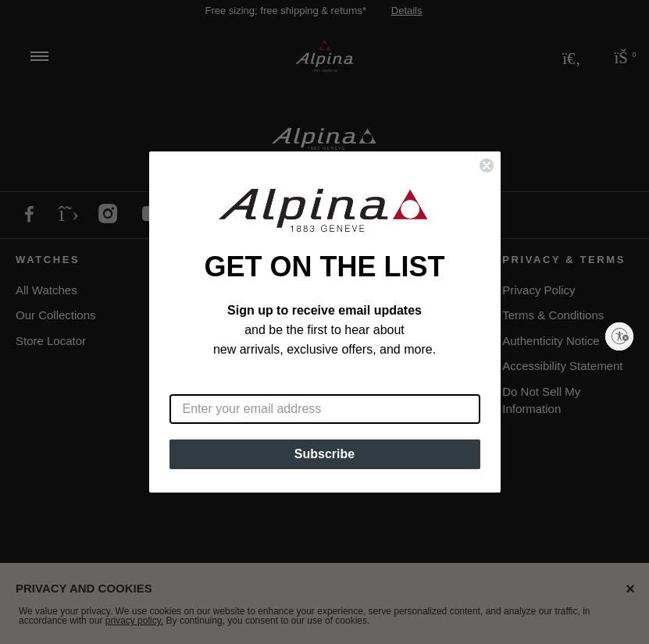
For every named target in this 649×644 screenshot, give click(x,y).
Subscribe (324, 454)
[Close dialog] (487, 165)
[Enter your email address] (325, 409)
